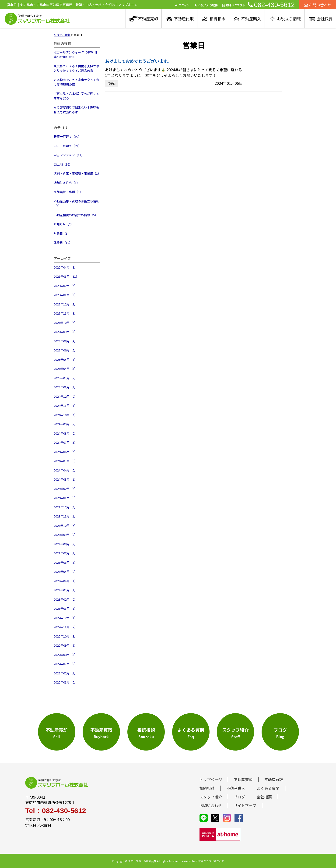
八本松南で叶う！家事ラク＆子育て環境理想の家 (76, 82)
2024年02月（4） (65, 489)
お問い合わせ (318, 5)
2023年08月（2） (65, 544)
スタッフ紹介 (211, 797)
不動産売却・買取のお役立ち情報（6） (76, 204)
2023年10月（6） (65, 526)
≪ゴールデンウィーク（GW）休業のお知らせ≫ (76, 55)
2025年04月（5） (65, 369)
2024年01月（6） (65, 498)
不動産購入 (251, 19)
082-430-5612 (271, 5)
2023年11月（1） (65, 516)
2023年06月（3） (65, 562)
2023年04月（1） (65, 581)
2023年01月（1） (65, 608)
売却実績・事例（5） (68, 192)
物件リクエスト (234, 5)
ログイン (182, 5)
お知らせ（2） (64, 224)
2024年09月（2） (65, 424)
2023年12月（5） (65, 507)
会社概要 (325, 19)
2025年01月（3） (65, 387)
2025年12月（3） (65, 304)
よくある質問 (268, 788)
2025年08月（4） (65, 341)
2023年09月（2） (65, 535)
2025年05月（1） (65, 360)
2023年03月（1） (65, 590)
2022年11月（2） (65, 627)
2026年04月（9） (65, 267)
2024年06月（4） (65, 452)
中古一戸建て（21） (67, 146)
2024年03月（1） (65, 479)
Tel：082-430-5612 (56, 811)
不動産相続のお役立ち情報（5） (76, 215)
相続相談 (217, 19)
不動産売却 (148, 19)
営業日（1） (62, 233)
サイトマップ (245, 805)
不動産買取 (184, 19)
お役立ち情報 (289, 19)
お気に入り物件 (206, 5)
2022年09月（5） (65, 645)
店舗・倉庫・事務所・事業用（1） (77, 173)
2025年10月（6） (65, 323)
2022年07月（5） (65, 664)
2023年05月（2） (65, 572)
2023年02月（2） (65, 599)
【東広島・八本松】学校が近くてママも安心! (76, 96)
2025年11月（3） (65, 313)
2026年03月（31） (66, 276)
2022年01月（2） (65, 682)
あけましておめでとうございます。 (138, 61)
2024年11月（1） (65, 406)
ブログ (239, 797)
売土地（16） (63, 164)
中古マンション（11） (69, 155)
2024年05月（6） (65, 461)
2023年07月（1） (65, 553)
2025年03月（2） (65, 378)
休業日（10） (63, 243)
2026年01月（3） (65, 295)
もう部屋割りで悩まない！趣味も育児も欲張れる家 (76, 110)
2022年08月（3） (65, 655)
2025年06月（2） (65, 350)
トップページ (211, 779)
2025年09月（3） (65, 332)
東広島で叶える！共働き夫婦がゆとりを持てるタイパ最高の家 (76, 68)
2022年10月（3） (65, 636)
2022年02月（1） (65, 673)
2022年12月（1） (65, 618)
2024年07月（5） (65, 442)
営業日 (112, 83)
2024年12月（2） (65, 396)
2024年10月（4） (65, 415)
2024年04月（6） (65, 470)
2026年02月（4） (65, 286)
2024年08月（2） (65, 433)
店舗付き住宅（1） (67, 183)
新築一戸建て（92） (67, 136)
